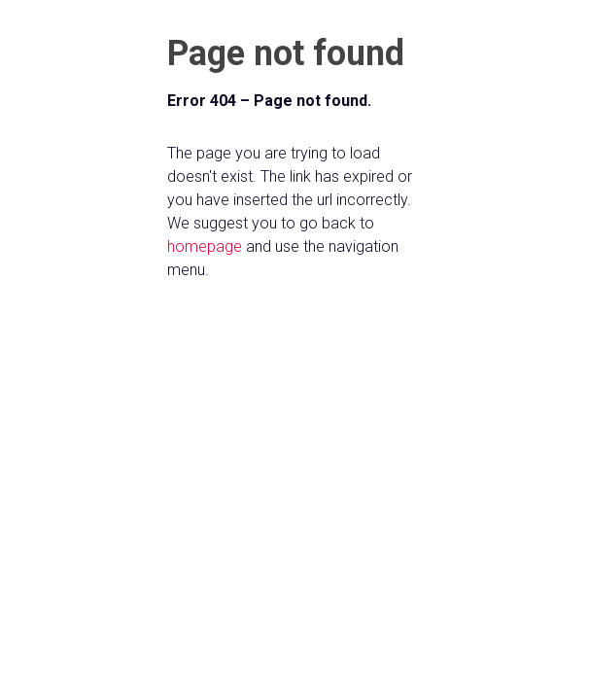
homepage (205, 246)
